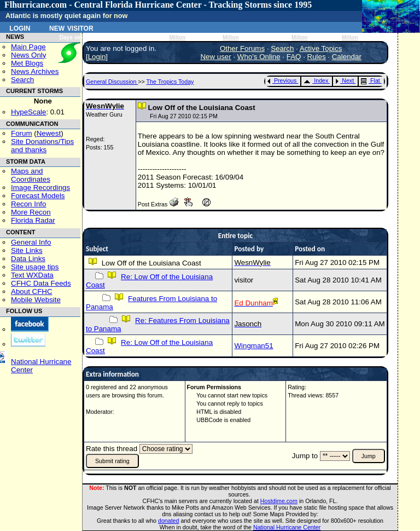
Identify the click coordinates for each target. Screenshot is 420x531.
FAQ (294, 57)
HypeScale (28, 112)
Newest (49, 133)
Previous (282, 80)
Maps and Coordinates (31, 175)
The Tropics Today (170, 82)
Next (345, 80)
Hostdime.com (279, 501)
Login (20, 27)
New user (215, 57)
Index (316, 80)
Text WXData (32, 275)
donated (169, 521)
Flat (371, 80)
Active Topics (321, 48)
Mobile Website (36, 300)
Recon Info (28, 204)
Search (22, 80)
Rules (317, 57)
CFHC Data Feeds (41, 283)
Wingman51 (253, 346)
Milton (177, 37)
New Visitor (71, 27)
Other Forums (242, 48)
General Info (31, 242)
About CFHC (32, 292)
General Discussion (112, 82)
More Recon (31, 212)
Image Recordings (40, 187)
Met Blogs (27, 63)
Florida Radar (33, 220)
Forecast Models (38, 196)
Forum (22, 133)
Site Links (27, 250)
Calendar (347, 57)
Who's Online (259, 57)
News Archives (35, 71)
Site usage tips (35, 267)
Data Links (28, 259)
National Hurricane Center (287, 527)
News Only (28, 55)
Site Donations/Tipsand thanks (42, 146)
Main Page (28, 47)
